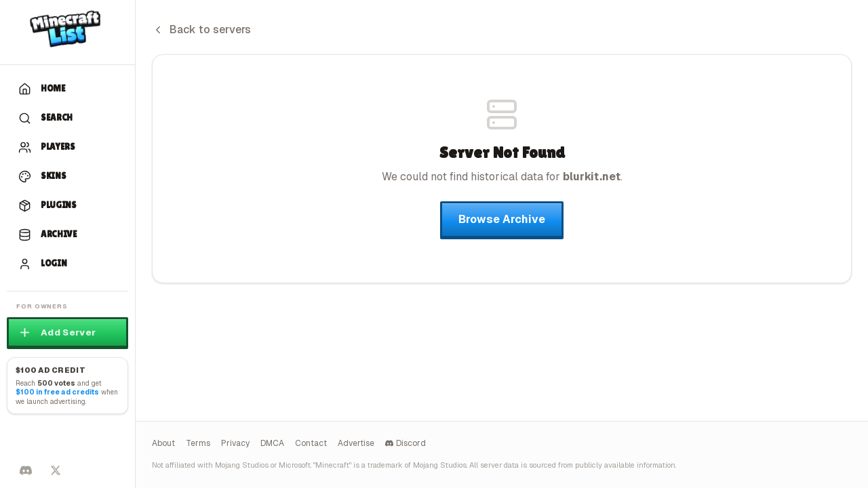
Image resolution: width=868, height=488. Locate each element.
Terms (198, 443)
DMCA (272, 443)
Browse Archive (502, 219)
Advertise (356, 443)
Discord (406, 443)
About (163, 443)
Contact (311, 443)
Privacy (235, 443)
